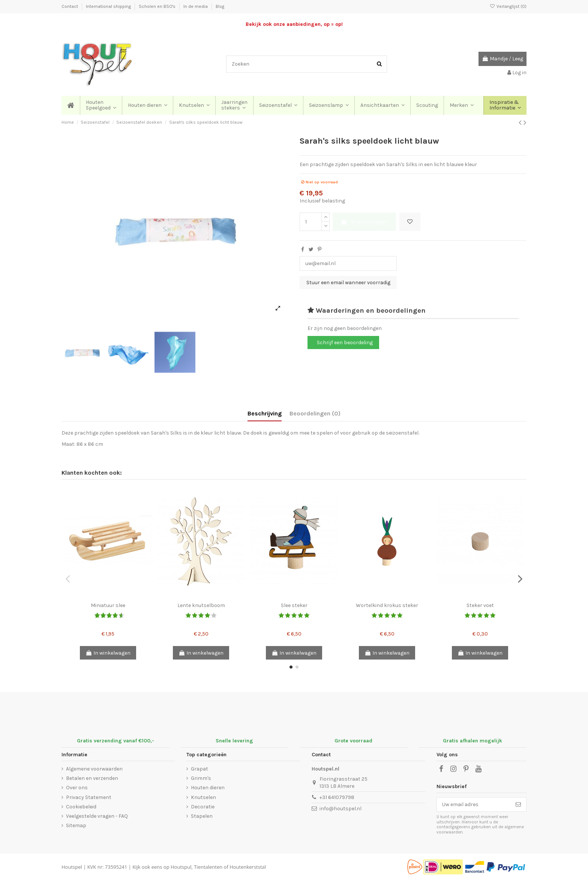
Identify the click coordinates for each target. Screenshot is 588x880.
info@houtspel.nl (340, 809)
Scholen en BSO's (158, 6)
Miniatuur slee (108, 605)
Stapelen (202, 816)
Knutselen (203, 797)
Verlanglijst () (508, 6)
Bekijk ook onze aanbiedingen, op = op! (294, 24)
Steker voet (480, 605)
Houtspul (181, 867)
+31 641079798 (337, 797)
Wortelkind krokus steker (387, 605)
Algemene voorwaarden (94, 769)
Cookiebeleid (81, 807)
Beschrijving (265, 413)
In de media (196, 6)
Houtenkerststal (248, 867)
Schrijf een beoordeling (345, 343)
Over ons (77, 788)
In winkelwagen (364, 222)
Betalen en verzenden (92, 778)
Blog (220, 6)
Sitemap (76, 825)
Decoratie (203, 807)
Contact (70, 6)
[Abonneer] (518, 805)
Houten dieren (208, 788)
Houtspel (72, 867)
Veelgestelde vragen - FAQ (97, 816)
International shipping (109, 6)
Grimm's (201, 778)
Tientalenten (208, 867)
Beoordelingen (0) (315, 413)
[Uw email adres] (474, 805)
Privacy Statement (89, 797)
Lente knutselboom (201, 605)
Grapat (199, 769)
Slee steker (294, 605)
